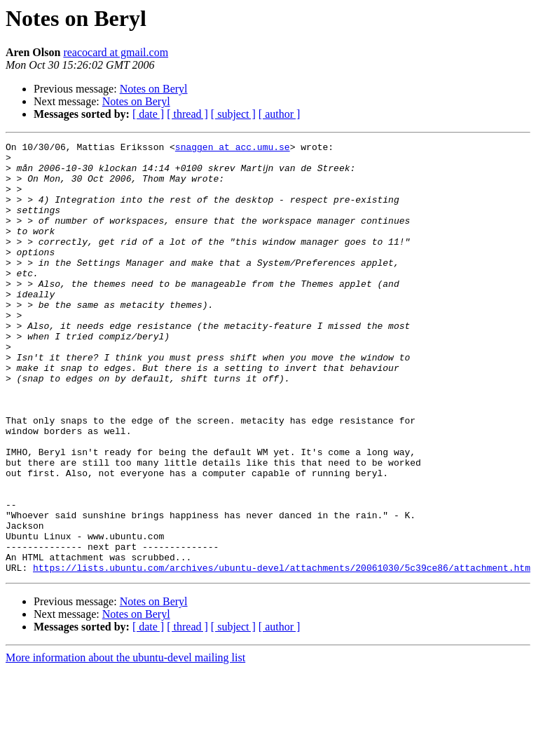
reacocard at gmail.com (116, 52)
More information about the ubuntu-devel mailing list (125, 744)
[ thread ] (187, 114)
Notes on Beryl (154, 89)
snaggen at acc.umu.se (233, 149)
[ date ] (148, 114)
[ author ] (280, 114)
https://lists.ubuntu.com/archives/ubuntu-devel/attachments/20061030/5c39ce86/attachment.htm (282, 654)
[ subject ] (233, 114)
